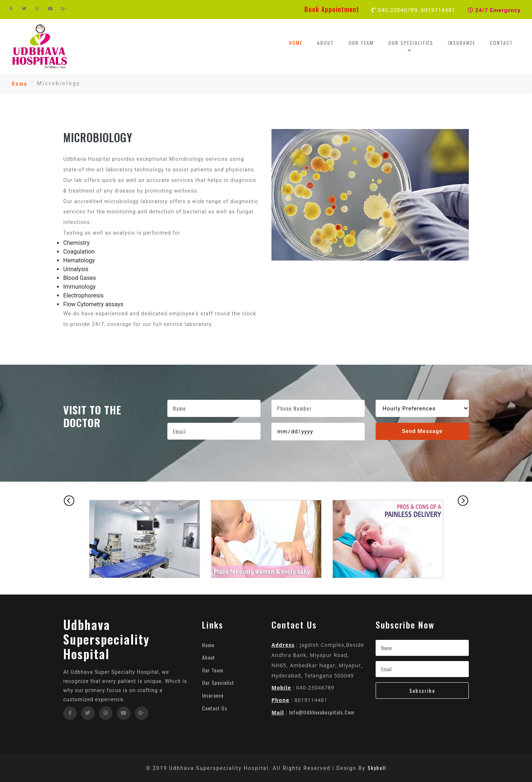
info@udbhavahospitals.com (322, 712)
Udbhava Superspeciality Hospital (106, 639)
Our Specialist (218, 682)
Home (299, 43)
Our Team (361, 43)
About (326, 43)
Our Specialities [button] (411, 46)
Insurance (462, 43)
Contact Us (215, 708)
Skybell (377, 768)
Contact (501, 43)
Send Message (422, 431)
